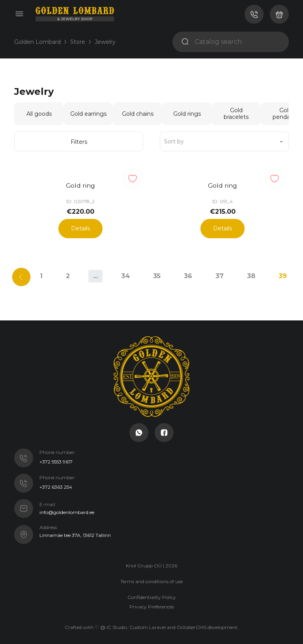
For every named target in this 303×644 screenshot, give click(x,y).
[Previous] (17, 274)
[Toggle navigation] (19, 14)
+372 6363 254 (56, 485)
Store (78, 42)
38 (251, 274)
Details (80, 226)
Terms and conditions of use (151, 579)
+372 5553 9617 (56, 460)
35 (157, 274)
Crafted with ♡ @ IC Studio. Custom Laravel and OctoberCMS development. (152, 625)
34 (125, 274)
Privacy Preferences (152, 604)
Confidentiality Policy (152, 595)
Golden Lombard (37, 42)
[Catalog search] (239, 42)
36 (188, 274)
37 (220, 274)
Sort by (174, 141)
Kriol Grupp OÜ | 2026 (151, 563)
